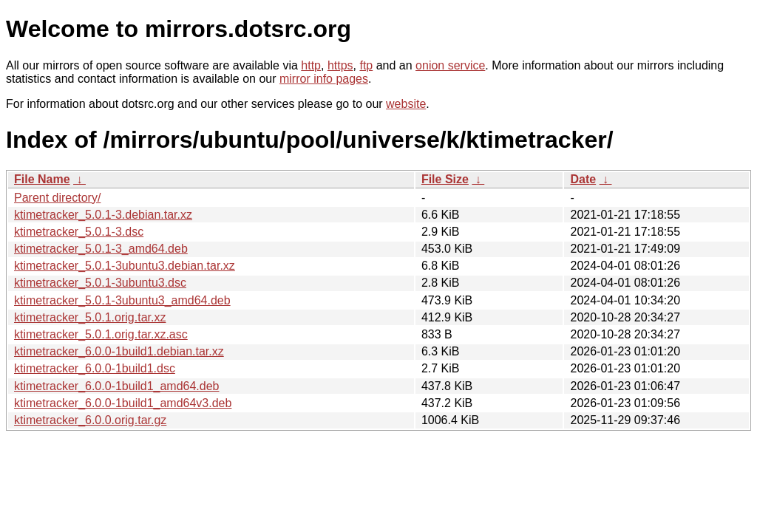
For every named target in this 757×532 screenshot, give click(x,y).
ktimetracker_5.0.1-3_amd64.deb (101, 249)
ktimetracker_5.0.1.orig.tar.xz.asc (101, 334)
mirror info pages (324, 79)
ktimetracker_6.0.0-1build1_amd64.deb (117, 386)
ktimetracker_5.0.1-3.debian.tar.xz (103, 215)
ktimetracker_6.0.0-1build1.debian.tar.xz (119, 351)
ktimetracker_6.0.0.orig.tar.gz (90, 420)
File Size (445, 179)
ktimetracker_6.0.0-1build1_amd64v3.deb (123, 403)
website (406, 104)
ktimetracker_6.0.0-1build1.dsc (95, 368)
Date (583, 179)
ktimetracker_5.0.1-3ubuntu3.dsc (100, 283)
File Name (42, 179)
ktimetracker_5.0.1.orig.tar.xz (90, 317)
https (340, 65)
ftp (366, 65)
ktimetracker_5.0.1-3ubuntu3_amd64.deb (122, 300)
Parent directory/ (57, 198)
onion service (450, 65)
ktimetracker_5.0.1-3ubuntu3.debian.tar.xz (125, 266)
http (311, 65)
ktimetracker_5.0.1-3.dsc (79, 232)
